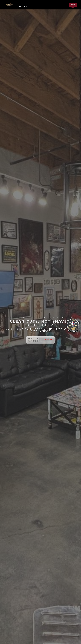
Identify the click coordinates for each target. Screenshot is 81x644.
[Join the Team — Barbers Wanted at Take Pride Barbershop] (73, 322)
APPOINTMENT (73, 5)
